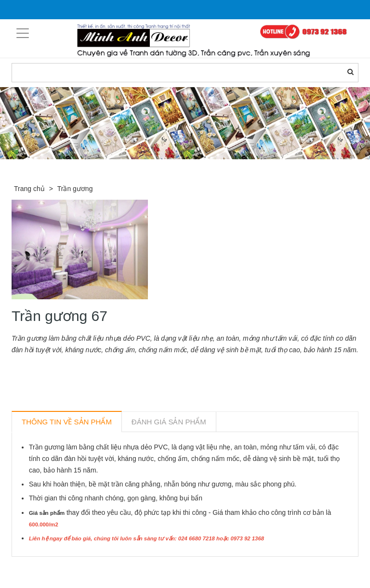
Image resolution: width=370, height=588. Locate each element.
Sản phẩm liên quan (64, 568)
